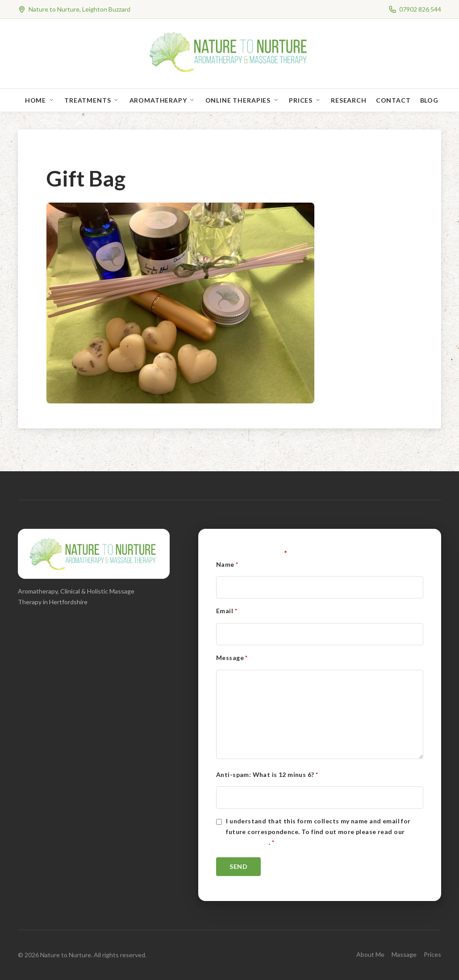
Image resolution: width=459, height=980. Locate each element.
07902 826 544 (420, 9)
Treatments (88, 100)
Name (227, 564)
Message (232, 658)
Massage (404, 954)
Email (227, 611)
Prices (301, 100)
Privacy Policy (247, 842)
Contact (393, 100)
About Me (370, 954)
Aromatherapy (158, 100)
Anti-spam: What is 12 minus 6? (267, 774)
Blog (429, 100)
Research (349, 100)
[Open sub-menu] (53, 100)
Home (35, 100)
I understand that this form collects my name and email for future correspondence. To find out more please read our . (318, 832)
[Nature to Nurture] (230, 71)
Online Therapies (238, 100)
